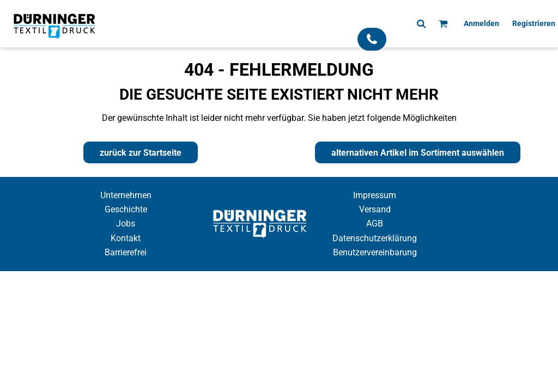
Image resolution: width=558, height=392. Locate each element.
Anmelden (481, 23)
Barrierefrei (126, 252)
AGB (375, 223)
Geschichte (126, 209)
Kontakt (126, 238)
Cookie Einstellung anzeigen (279, 281)
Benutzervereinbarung (375, 252)
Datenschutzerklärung (375, 238)
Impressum (375, 195)
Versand (375, 209)
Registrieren (534, 23)
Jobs (126, 223)
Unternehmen (126, 195)
